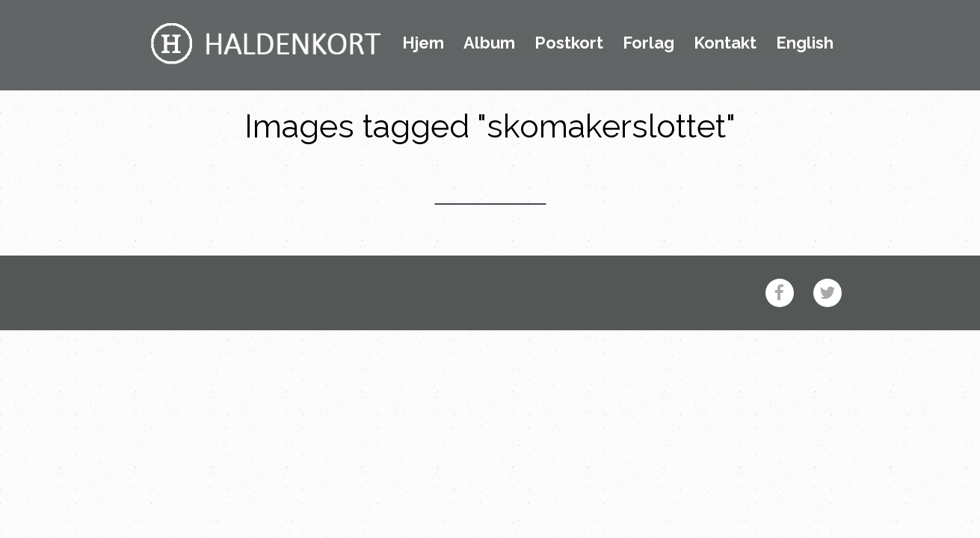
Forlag (648, 43)
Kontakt (725, 43)
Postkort (569, 43)
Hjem (423, 43)
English (805, 43)
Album (489, 43)
